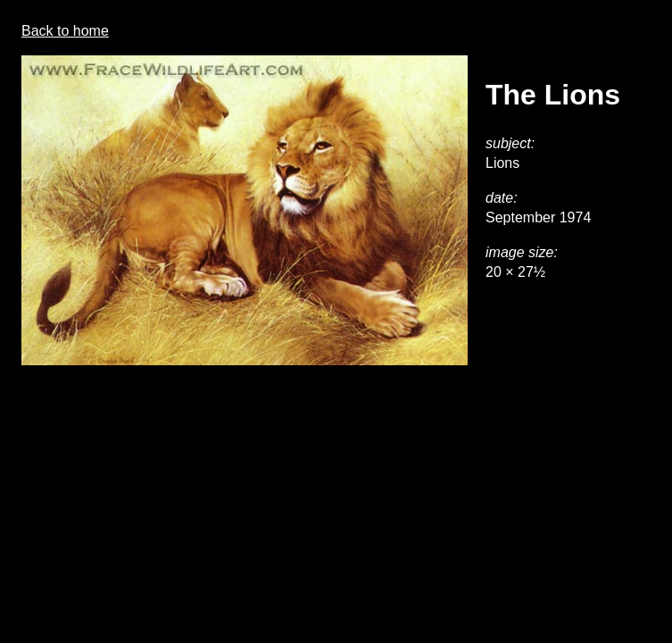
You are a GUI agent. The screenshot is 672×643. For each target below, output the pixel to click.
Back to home (65, 31)
